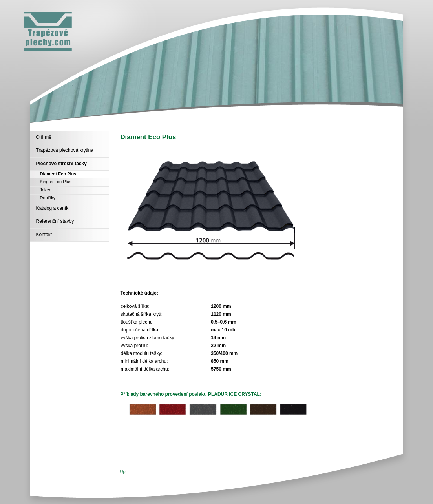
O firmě (44, 137)
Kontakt (44, 235)
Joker (45, 190)
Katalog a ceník (52, 208)
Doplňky (48, 198)
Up (123, 471)
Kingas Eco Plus (56, 182)
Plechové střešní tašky (61, 164)
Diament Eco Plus (58, 174)
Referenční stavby (55, 221)
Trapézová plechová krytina (65, 150)
